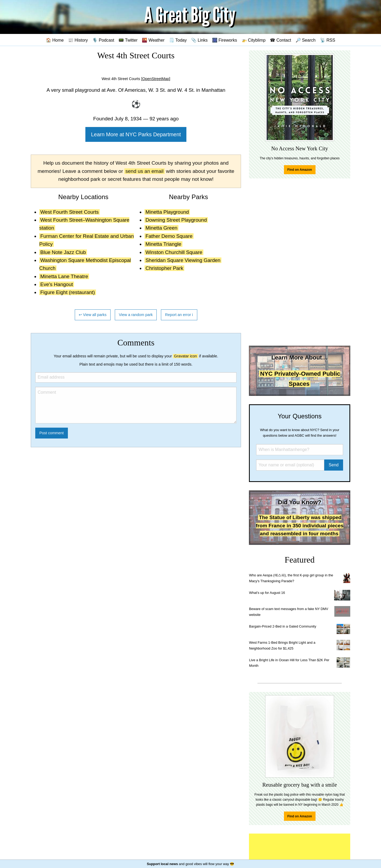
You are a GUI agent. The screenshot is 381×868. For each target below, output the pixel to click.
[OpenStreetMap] (156, 79)
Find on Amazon (300, 170)
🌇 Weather (153, 40)
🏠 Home (55, 40)
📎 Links (199, 40)
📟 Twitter (128, 40)
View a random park (136, 315)
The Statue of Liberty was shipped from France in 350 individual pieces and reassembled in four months (300, 525)
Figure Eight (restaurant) (68, 292)
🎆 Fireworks (225, 40)
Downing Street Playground (176, 220)
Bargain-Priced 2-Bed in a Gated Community (283, 626)
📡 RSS (328, 40)
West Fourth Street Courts (69, 212)
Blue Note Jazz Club (63, 252)
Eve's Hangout (57, 284)
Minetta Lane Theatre (64, 276)
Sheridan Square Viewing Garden (183, 260)
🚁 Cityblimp (254, 40)
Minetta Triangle (163, 244)
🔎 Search (306, 40)
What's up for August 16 (267, 593)
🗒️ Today (178, 40)
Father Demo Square (169, 236)
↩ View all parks (93, 315)
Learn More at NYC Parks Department (136, 134)
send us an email (144, 171)
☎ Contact (281, 40)
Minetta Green (161, 228)
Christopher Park (165, 268)
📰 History (78, 40)
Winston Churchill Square (174, 252)
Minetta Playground (167, 212)
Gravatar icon (185, 356)
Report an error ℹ (179, 315)
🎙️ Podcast (103, 40)
